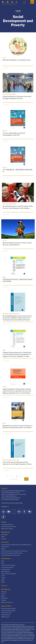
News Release (5, 571)
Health (3, 549)
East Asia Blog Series (7, 567)
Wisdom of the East (7, 602)
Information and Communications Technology (14, 551)
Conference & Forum (7, 524)
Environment (5, 547)
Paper (3, 580)
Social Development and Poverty (11, 555)
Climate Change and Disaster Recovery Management (16, 545)
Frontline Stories (6, 569)
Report (3, 582)
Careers (4, 594)
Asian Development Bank (8, 608)
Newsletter (5, 598)
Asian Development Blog (8, 611)
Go (26, 479)
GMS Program (5, 617)
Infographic (5, 535)
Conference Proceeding (8, 565)
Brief (3, 563)
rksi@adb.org (5, 507)
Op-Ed (3, 576)
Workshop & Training (7, 529)
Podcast (4, 539)
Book (3, 561)
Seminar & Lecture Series (9, 527)
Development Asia (7, 613)
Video (3, 537)
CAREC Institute (6, 615)
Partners (4, 600)
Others (3, 578)
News (3, 596)
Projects (4, 586)
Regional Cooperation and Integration (12, 553)
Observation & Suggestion (9, 574)
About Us (4, 592)
